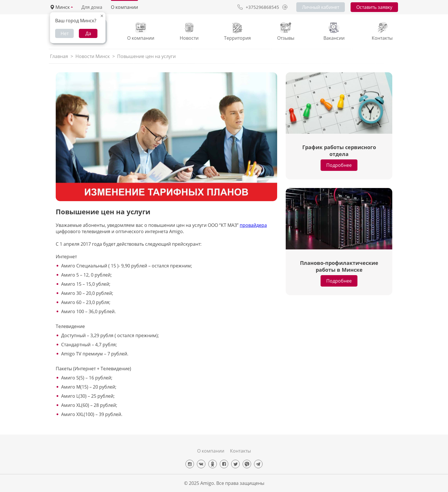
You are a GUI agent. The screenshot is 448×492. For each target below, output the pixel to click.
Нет (65, 33)
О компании (124, 7)
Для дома (92, 7)
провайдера (253, 225)
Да (88, 33)
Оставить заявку (374, 7)
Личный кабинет (321, 7)
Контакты (240, 451)
